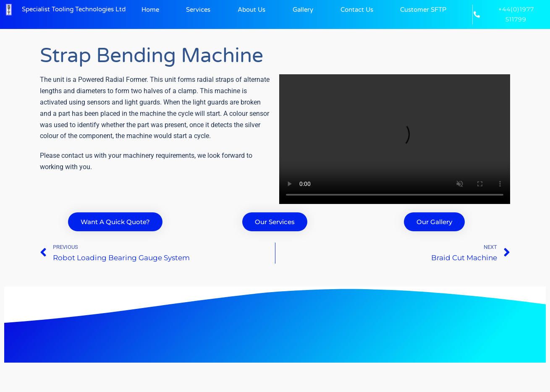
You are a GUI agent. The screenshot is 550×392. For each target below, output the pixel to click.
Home (150, 10)
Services (198, 10)
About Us (251, 10)
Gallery (303, 10)
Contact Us (357, 10)
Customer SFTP (423, 10)
